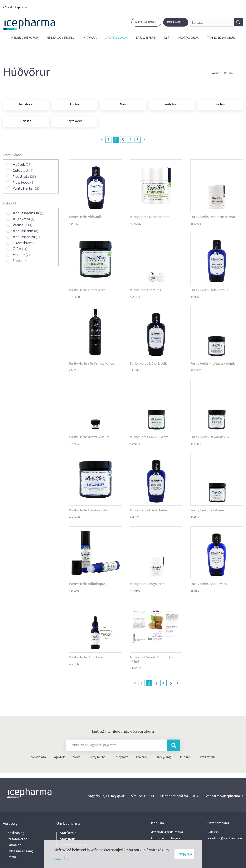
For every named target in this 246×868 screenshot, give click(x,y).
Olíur (20, 249)
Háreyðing (163, 757)
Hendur (21, 255)
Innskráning (176, 22)
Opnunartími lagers (166, 838)
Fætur (20, 261)
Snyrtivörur (207, 757)
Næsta (144, 140)
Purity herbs (97, 757)
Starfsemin (68, 833)
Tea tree (142, 757)
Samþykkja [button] (184, 854)
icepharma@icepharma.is (224, 796)
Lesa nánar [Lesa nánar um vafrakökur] (62, 858)
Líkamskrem (26, 243)
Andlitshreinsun (28, 213)
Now (76, 757)
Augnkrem (23, 219)
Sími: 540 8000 (143, 796)
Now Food (24, 182)
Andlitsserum (26, 237)
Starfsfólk (67, 839)
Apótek (22, 164)
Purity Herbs (26, 188)
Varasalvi (22, 225)
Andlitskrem (25, 231)
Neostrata (24, 176)
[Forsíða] (29, 23)
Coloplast (23, 170)
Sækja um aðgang (146, 22)
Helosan (185, 757)
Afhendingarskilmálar (167, 832)
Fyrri (102, 140)
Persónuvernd (17, 839)
